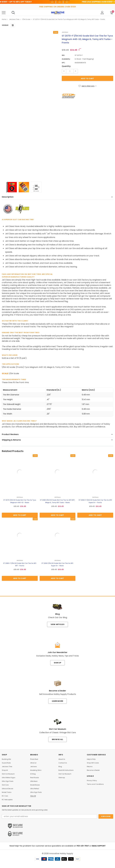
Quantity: (66, 66)
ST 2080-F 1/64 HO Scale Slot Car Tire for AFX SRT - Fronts (20, 564)
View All (33, 796)
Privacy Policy (92, 781)
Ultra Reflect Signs (9, 778)
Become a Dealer (93, 770)
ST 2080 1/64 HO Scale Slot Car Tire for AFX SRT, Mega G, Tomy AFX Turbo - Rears (57, 501)
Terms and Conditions (95, 784)
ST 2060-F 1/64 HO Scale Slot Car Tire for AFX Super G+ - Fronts (95, 501)
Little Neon (34, 781)
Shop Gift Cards (93, 763)
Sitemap (62, 778)
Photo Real (34, 759)
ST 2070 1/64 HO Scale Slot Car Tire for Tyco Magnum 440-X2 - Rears (20, 501)
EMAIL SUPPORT (99, 846)
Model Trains (7, 792)
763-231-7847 (83, 846)
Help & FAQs (91, 759)
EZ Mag (33, 774)
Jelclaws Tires (7, 767)
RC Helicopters (7, 800)
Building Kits (6, 759)
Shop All (5, 770)
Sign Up (57, 663)
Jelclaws (34, 767)
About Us (62, 759)
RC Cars (5, 796)
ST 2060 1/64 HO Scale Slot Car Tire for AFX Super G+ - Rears (57, 564)
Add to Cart (20, 515)
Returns (90, 767)
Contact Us (63, 763)
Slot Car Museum (8, 774)
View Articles (57, 624)
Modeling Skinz (36, 770)
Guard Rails (6, 763)
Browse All (58, 739)
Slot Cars (5, 785)
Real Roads (35, 778)
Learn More (58, 701)
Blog (60, 767)
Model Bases (35, 785)
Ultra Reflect (35, 789)
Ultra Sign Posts (8, 781)
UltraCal (33, 763)
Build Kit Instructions (66, 770)
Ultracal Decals (8, 789)
